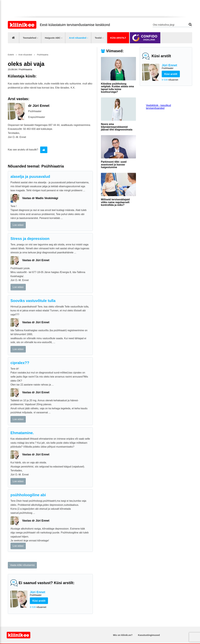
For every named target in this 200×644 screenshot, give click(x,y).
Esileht (11, 55)
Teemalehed (30, 38)
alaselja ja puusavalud (30, 176)
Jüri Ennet (176, 67)
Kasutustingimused (149, 635)
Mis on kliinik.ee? (123, 635)
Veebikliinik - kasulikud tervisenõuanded (158, 107)
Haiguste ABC (53, 38)
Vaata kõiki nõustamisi (22, 565)
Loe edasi (18, 225)
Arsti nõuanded (78, 38)
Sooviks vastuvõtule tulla (33, 301)
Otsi (190, 24)
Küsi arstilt (118, 38)
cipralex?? (20, 363)
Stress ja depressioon (30, 239)
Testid (98, 38)
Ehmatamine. (22, 433)
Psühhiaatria (42, 55)
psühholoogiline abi (28, 495)
